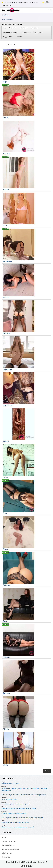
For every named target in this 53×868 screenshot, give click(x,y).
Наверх (47, 771)
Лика (5, 621)
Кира (5, 82)
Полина (6, 657)
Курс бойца (5, 15)
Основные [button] (35, 28)
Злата (6, 118)
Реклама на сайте (8, 845)
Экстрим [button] (38, 32)
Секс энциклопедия (8, 20)
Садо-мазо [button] (8, 37)
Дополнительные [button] (11, 32)
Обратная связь (7, 853)
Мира (5, 549)
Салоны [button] (13, 28)
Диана (6, 441)
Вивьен (6, 333)
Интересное (6, 857)
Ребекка (7, 585)
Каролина (7, 369)
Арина (6, 729)
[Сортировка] (29, 44)
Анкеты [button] (24, 28)
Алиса (6, 297)
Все (5, 28)
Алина (6, 190)
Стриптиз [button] (26, 32)
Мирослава (8, 405)
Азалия (6, 154)
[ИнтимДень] (12, 10)
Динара (6, 693)
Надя (5, 477)
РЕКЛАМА (7, 832)
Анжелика (7, 261)
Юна (5, 225)
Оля (5, 513)
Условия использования (10, 849)
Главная (4, 838)
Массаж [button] (20, 37)
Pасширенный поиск (9, 842)
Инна (5, 765)
